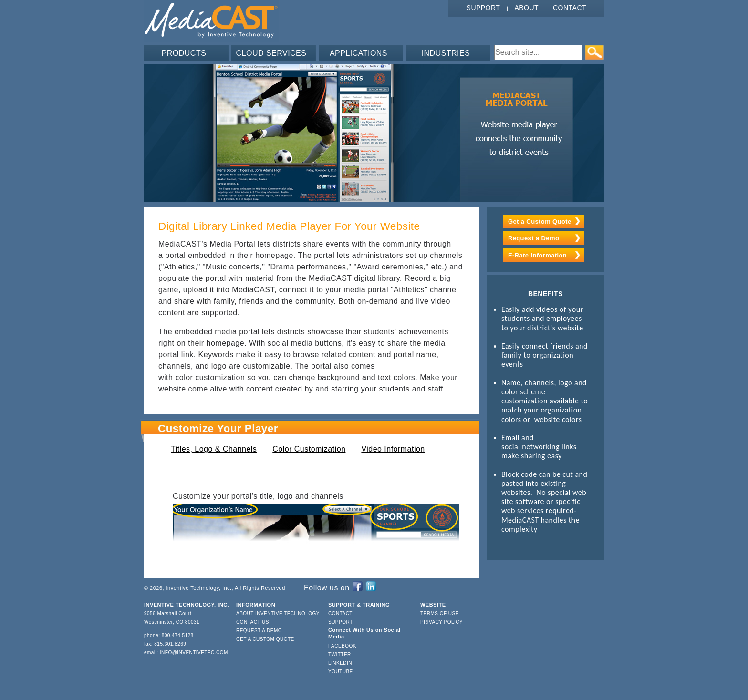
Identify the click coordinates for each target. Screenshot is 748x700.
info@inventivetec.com (194, 653)
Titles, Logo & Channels (214, 449)
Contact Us (253, 622)
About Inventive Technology (278, 613)
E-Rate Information (537, 255)
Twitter (340, 654)
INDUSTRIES (446, 53)
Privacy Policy (442, 622)
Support (483, 8)
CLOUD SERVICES (271, 53)
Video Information (393, 449)
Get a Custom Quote (540, 221)
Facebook (342, 646)
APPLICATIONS (358, 53)
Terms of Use (440, 613)
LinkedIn (340, 663)
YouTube (341, 672)
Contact (570, 8)
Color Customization (309, 449)
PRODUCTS (184, 53)
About (526, 8)
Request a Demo (534, 238)
